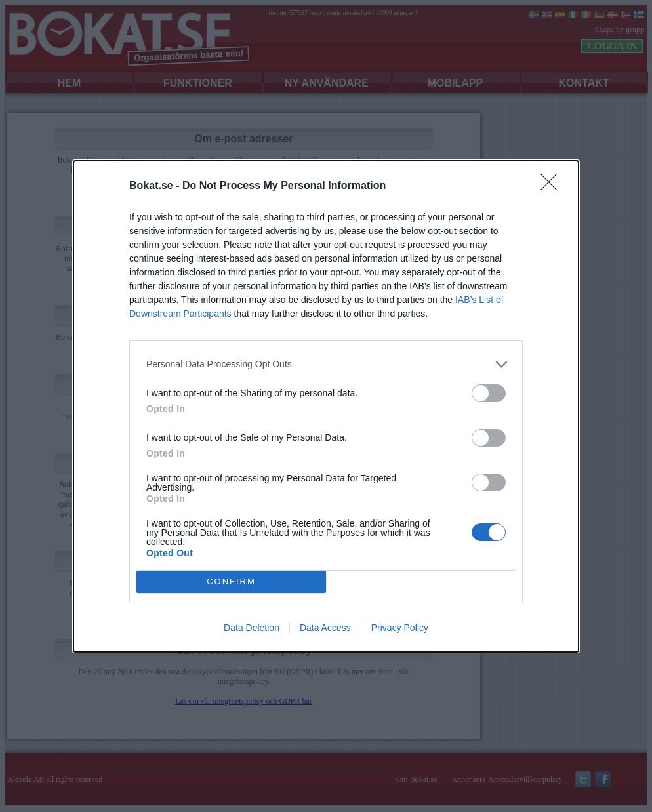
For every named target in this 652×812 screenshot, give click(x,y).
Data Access (325, 628)
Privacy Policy (400, 628)
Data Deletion (252, 628)
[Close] (553, 186)
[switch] (489, 393)
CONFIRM (231, 581)
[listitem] (326, 364)
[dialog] (326, 406)
